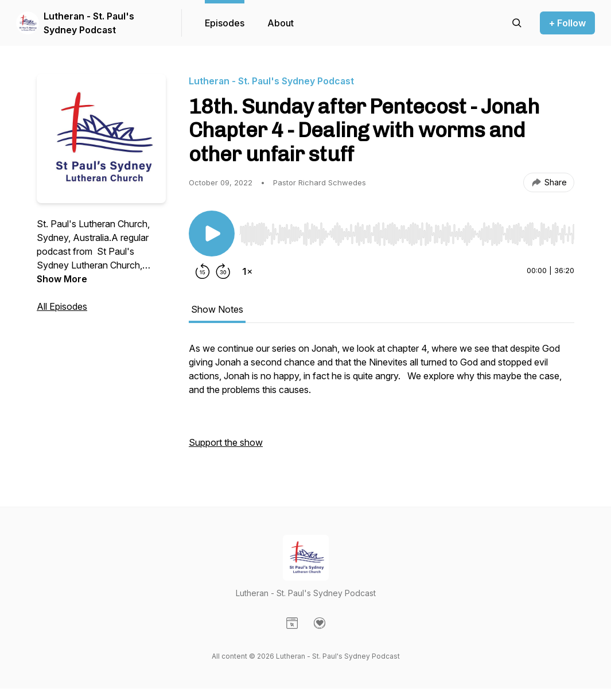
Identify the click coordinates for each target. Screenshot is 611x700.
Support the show (226, 442)
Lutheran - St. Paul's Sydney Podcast (89, 23)
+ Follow (567, 23)
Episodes (225, 23)
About (281, 23)
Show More (62, 279)
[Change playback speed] (247, 271)
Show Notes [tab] (217, 309)
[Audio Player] (407, 231)
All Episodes (62, 306)
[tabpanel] (382, 401)
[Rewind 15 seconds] (203, 271)
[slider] (407, 234)
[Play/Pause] (212, 234)
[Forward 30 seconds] (223, 271)
